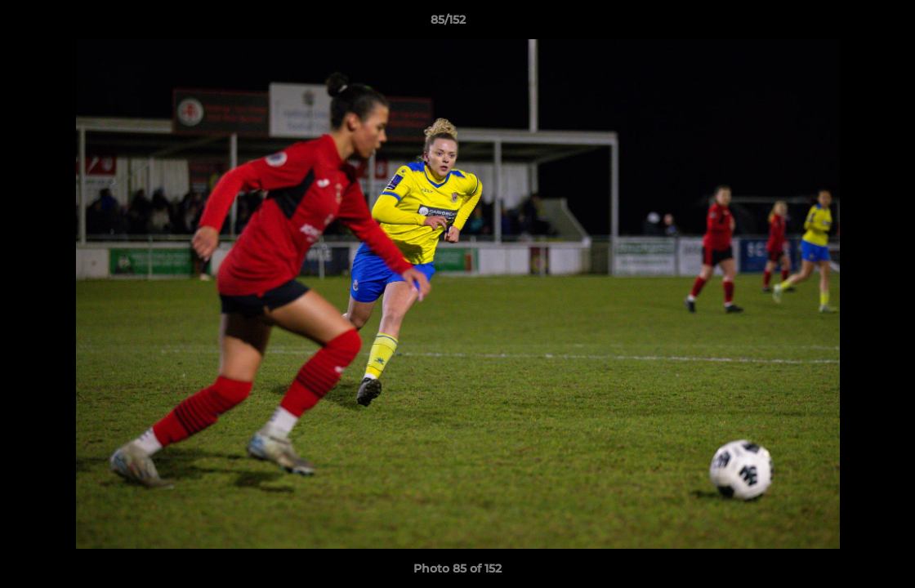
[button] (846, 24)
